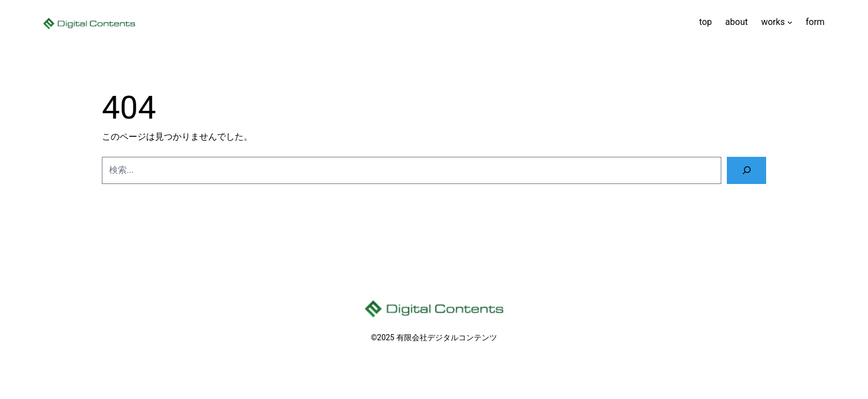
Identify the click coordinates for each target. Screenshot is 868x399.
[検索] (746, 170)
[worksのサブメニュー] (790, 22)
